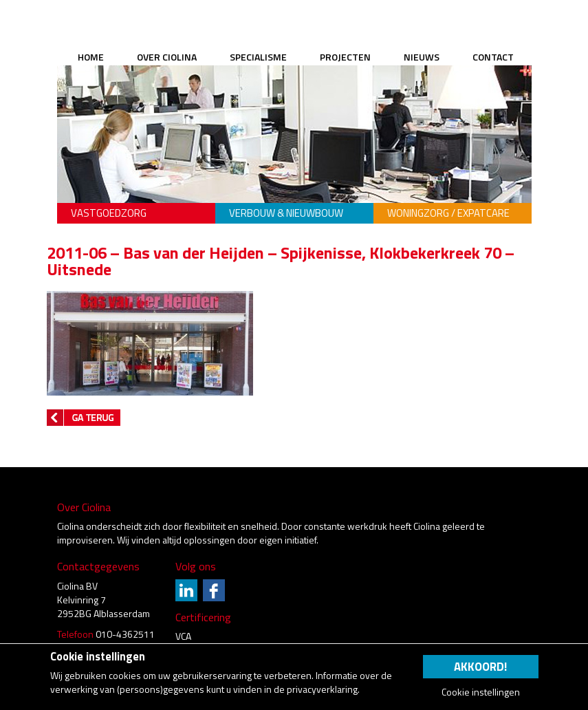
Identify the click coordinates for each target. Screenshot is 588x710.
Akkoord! (480, 667)
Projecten (345, 57)
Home (91, 57)
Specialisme (258, 57)
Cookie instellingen (481, 692)
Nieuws (422, 57)
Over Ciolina (167, 57)
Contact (493, 57)
